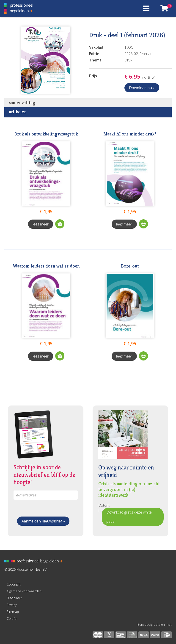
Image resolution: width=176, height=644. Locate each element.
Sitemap (13, 612)
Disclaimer (14, 598)
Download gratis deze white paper (129, 517)
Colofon (12, 619)
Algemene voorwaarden (24, 591)
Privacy (12, 605)
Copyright (14, 584)
